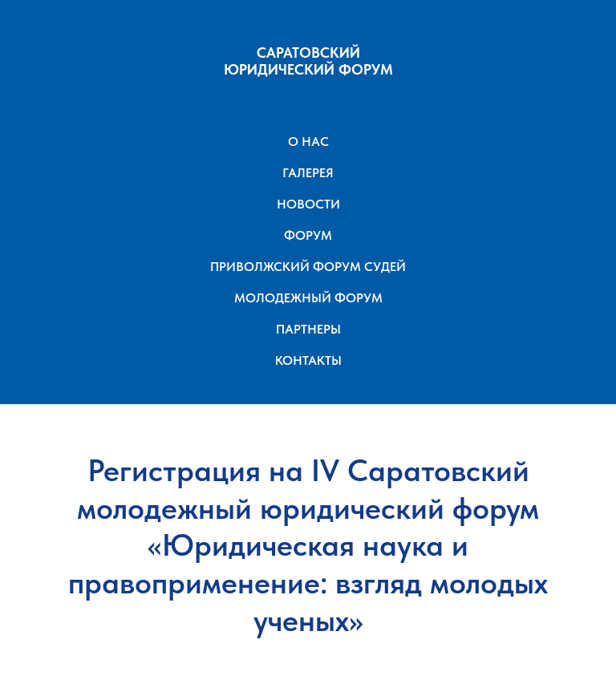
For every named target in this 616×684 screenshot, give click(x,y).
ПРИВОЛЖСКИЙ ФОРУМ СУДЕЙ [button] (308, 267)
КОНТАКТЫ (308, 360)
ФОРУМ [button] (308, 235)
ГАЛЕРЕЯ (308, 173)
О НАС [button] (308, 142)
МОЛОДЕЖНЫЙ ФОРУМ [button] (308, 298)
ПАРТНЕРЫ (308, 329)
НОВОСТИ (308, 204)
